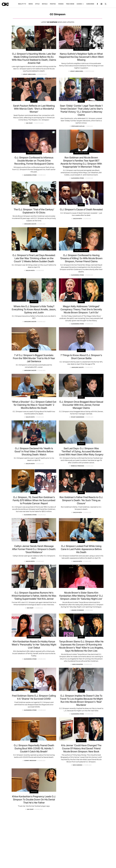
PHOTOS (53, 4)
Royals (45, 4)
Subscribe (90, 4)
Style (37, 4)
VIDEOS (61, 4)
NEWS (31, 4)
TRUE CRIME (70, 4)
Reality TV (22, 4)
